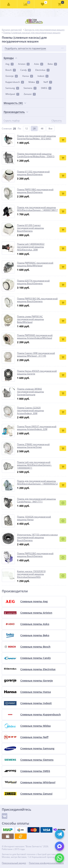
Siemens (30, 88)
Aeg (10, 64)
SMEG (46, 88)
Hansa (28, 76)
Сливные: (7, 129)
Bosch (11, 70)
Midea (34, 82)
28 (34, 129)
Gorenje (12, 76)
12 (26, 129)
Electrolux (42, 70)
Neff (48, 82)
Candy (26, 70)
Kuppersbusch (15, 82)
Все (51, 129)
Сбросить (57, 121)
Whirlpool (12, 94)
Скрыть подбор (12, 121)
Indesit (43, 76)
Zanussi (30, 94)
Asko (39, 64)
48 (42, 129)
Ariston (24, 64)
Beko (52, 64)
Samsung (12, 88)
